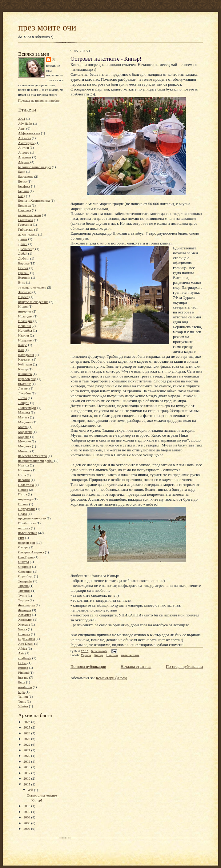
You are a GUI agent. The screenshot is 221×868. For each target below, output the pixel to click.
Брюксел (24, 205)
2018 (27, 767)
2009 (27, 817)
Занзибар (25, 292)
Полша (23, 504)
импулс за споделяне (33, 302)
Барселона (26, 176)
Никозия (24, 470)
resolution (25, 687)
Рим (21, 538)
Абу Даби (25, 123)
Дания (23, 239)
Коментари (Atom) (111, 678)
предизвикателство (32, 518)
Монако (24, 451)
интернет (25, 311)
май (31, 790)
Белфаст (24, 186)
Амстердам (26, 143)
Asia (21, 653)
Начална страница (136, 666)
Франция (25, 610)
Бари (22, 172)
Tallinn (23, 696)
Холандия (25, 620)
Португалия (27, 509)
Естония (24, 277)
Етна (22, 282)
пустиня (24, 528)
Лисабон (24, 393)
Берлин (23, 191)
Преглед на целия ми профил (39, 100)
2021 (27, 750)
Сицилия (25, 567)
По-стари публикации (184, 666)
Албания (24, 138)
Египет (23, 268)
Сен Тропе (26, 557)
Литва (23, 398)
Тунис (23, 595)
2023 (27, 739)
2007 (27, 829)
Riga (21, 692)
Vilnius (23, 706)
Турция (24, 600)
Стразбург (26, 576)
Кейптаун (25, 364)
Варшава (25, 210)
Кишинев (25, 374)
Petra (22, 682)
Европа (23, 263)
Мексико (24, 441)
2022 (27, 745)
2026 (27, 722)
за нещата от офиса (32, 287)
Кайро (23, 345)
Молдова (25, 446)
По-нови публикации (88, 666)
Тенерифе (25, 581)
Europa (23, 668)
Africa (23, 648)
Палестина (26, 485)
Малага (24, 417)
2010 (27, 812)
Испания (24, 326)
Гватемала (26, 220)
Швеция (24, 634)
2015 (27, 784)
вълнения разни (30, 215)
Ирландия (25, 316)
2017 (27, 773)
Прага (22, 514)
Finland (23, 672)
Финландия (26, 605)
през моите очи (47, 27)
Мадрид (24, 412)
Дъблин (24, 258)
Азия (22, 128)
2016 (27, 778)
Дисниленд (26, 249)
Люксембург (27, 408)
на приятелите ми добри (36, 461)
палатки (24, 480)
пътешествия (28, 533)
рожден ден (27, 543)
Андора (24, 152)
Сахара (23, 547)
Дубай (23, 253)
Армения (25, 157)
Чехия (23, 629)
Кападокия (26, 355)
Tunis (22, 701)
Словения (25, 571)
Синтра (24, 562)
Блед (22, 196)
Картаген (25, 359)
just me (23, 677)
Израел (23, 297)
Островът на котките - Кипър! (106, 59)
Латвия (23, 388)
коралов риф (27, 379)
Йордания (25, 340)
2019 (27, 761)
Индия (23, 306)
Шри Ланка (26, 639)
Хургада (24, 624)
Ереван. (24, 273)
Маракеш (25, 432)
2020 (27, 756)
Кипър (23, 369)
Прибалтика (27, 523)
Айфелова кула (29, 133)
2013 (27, 806)
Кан (21, 350)
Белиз (22, 181)
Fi (54, 60)
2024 (22, 119)
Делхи (23, 244)
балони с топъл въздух (35, 167)
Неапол (24, 465)
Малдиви (25, 422)
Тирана (23, 586)
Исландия (25, 321)
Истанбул (25, 330)
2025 (27, 727)
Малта (23, 427)
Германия (25, 224)
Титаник (24, 591)
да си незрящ (28, 234)
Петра (23, 494)
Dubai (22, 663)
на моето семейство (32, 456)
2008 (27, 823)
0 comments (99, 651)
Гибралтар (26, 229)
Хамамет (25, 615)
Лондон (24, 403)
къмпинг (24, 384)
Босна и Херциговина (34, 200)
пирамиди (25, 499)
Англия (24, 147)
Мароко (24, 437)
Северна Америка (31, 552)
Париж (23, 490)
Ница (22, 475)
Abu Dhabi (26, 644)
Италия (24, 335)
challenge (25, 658)
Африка (24, 162)
